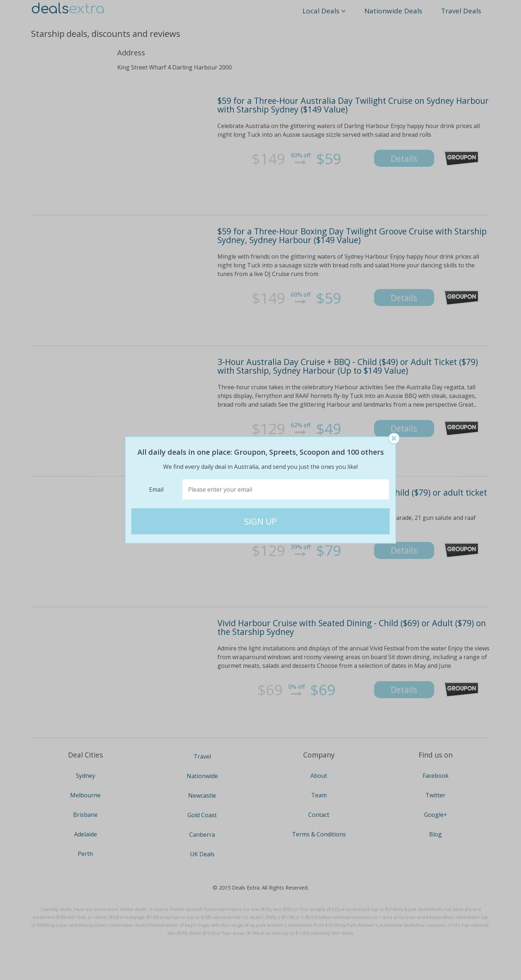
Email (156, 489)
